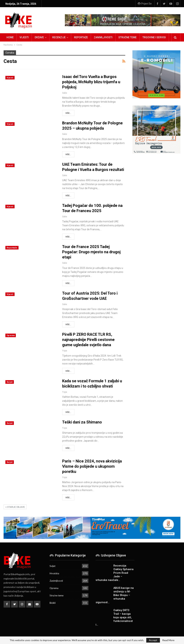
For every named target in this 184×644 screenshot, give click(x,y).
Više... (68, 113)
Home (10, 37)
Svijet (10, 382)
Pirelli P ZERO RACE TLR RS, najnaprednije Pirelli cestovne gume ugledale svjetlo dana (88, 340)
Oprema (11, 335)
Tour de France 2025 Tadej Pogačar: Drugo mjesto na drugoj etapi (91, 252)
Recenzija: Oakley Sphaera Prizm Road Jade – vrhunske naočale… (115, 573)
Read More (168, 640)
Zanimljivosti (103, 37)
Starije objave (15, 507)
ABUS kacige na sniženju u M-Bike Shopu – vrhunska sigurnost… (115, 595)
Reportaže (81, 37)
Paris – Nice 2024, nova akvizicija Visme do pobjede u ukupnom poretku (92, 466)
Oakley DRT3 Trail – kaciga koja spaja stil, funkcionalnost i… (114, 617)
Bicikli (53, 603)
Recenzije (59, 37)
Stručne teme (127, 37)
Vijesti (24, 37)
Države (39, 37)
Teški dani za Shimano (82, 422)
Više (145, 37)
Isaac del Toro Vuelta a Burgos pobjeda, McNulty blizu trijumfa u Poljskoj (91, 82)
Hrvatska (54, 573)
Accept (153, 640)
